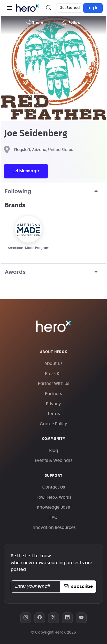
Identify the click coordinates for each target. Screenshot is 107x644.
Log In (93, 8)
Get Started (70, 8)
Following (53, 192)
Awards (53, 272)
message (26, 171)
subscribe (78, 587)
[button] (10, 8)
